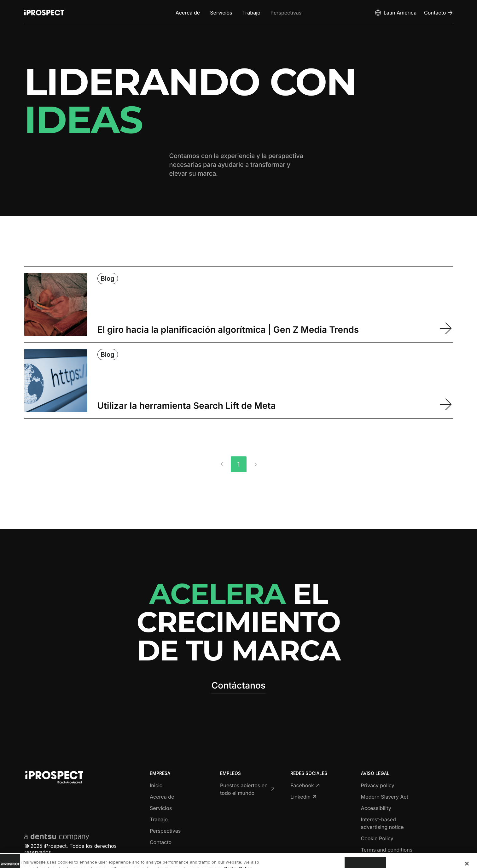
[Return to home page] (44, 13)
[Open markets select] (396, 13)
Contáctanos (239, 685)
